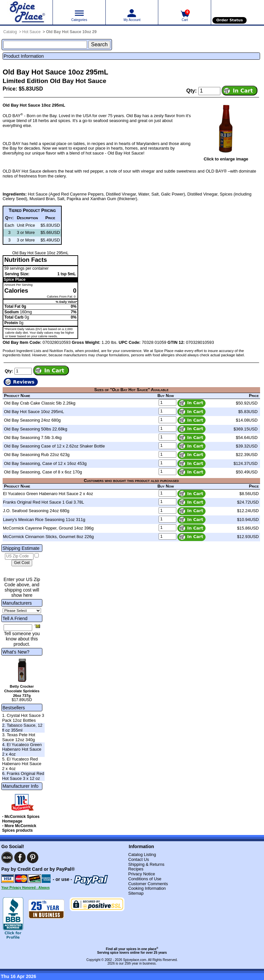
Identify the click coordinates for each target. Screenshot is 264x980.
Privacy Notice (142, 874)
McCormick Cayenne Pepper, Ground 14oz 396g (48, 528)
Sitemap (136, 893)
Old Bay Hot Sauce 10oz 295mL (34, 412)
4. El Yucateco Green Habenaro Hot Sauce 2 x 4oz (22, 749)
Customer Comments (148, 884)
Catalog (10, 32)
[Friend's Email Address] (18, 628)
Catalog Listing (142, 855)
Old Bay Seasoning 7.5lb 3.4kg (33, 438)
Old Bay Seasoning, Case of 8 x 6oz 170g (43, 472)
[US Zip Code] (19, 556)
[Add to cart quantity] (209, 91)
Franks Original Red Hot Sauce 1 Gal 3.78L (44, 502)
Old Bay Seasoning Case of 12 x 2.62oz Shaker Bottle (54, 446)
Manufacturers (17, 603)
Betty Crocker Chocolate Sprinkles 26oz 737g (22, 691)
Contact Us (138, 859)
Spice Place (15, 280)
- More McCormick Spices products (19, 828)
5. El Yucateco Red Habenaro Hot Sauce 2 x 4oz (22, 764)
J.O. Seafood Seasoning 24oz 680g (36, 511)
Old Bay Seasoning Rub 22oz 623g (37, 455)
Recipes (136, 869)
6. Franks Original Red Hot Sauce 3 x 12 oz (23, 776)
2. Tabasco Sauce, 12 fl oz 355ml (22, 728)
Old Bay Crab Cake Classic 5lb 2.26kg (40, 403)
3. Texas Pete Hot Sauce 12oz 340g (19, 737)
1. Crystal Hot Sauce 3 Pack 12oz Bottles (23, 718)
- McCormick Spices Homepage (21, 819)
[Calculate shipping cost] (22, 563)
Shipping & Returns (146, 864)
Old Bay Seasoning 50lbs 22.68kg (36, 429)
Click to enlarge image (226, 159)
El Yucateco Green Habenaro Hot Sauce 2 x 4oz (48, 494)
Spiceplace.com (135, 960)
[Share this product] (37, 626)
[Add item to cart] (240, 91)
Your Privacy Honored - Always (25, 888)
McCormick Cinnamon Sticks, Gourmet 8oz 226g (48, 537)
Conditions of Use (145, 879)
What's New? (16, 652)
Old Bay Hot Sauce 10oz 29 (71, 32)
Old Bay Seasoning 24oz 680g (32, 420)
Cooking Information (147, 888)
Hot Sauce (32, 32)
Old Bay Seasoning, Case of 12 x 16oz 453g (45, 463)
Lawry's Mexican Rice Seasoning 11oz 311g (44, 520)
